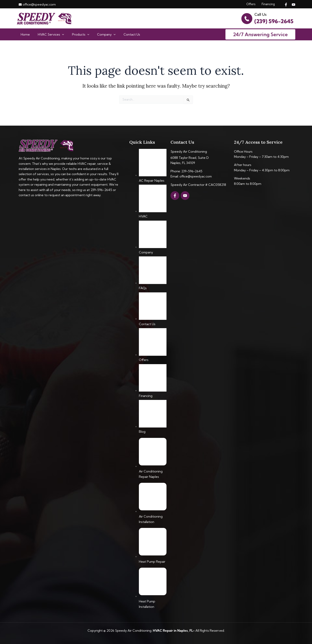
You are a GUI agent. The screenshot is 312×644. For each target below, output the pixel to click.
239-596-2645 (192, 171)
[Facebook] (286, 5)
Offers (251, 4)
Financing (268, 4)
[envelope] (37, 4)
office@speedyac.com (196, 176)
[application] (60, 35)
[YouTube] (293, 5)
